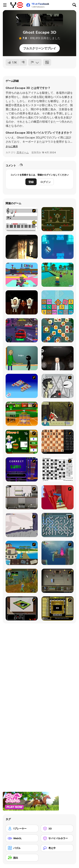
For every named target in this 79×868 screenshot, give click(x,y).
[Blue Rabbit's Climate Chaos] (22, 553)
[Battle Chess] (58, 442)
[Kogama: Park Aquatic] (58, 275)
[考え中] (57, 848)
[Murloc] (22, 581)
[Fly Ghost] (58, 247)
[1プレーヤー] (22, 829)
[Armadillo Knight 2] (58, 553)
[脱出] (22, 858)
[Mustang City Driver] (22, 330)
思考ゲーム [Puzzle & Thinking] (23, 152)
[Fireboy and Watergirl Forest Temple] (58, 219)
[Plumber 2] (58, 525)
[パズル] (22, 848)
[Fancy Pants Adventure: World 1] (22, 525)
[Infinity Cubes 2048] (58, 302)
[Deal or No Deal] (58, 608)
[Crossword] (58, 469)
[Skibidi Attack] (22, 302)
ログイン (46, 182)
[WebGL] (22, 838)
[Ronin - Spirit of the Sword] (58, 414)
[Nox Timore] (22, 247)
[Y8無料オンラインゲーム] (17, 5)
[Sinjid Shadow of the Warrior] (58, 581)
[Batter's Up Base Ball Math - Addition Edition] (22, 414)
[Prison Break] (22, 497)
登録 (31, 182)
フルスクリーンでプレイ (40, 48)
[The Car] (22, 608)
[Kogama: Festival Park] (22, 275)
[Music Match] (22, 219)
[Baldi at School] (22, 358)
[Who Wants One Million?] (22, 469)
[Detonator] (22, 386)
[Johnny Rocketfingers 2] (58, 386)
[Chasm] (58, 497)
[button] (12, 146)
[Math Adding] (22, 442)
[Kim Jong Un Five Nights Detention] (58, 358)
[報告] (35, 62)
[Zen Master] (58, 330)
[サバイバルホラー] (57, 838)
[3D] (57, 829)
